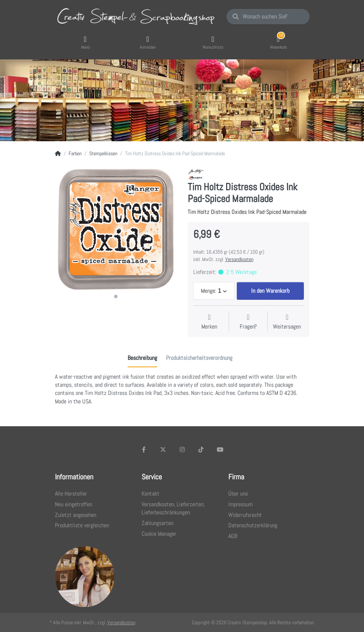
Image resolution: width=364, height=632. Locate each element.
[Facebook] (144, 449)
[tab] (142, 358)
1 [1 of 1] (116, 296)
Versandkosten (239, 259)
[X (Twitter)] (163, 449)
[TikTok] (201, 449)
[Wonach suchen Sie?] (268, 17)
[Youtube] (220, 449)
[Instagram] (182, 449)
